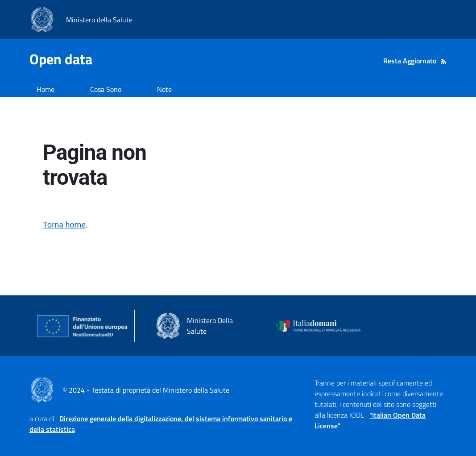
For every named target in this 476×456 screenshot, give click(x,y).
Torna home (64, 225)
